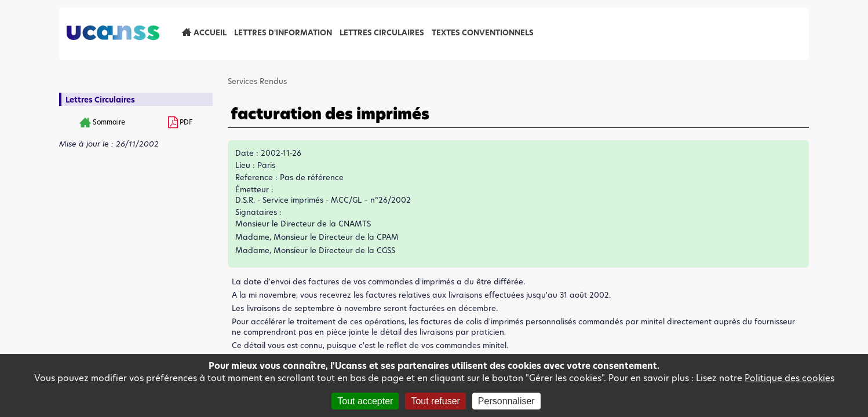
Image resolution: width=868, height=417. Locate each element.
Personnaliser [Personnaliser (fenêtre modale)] (506, 401)
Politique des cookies (789, 378)
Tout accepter (365, 401)
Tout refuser (435, 401)
